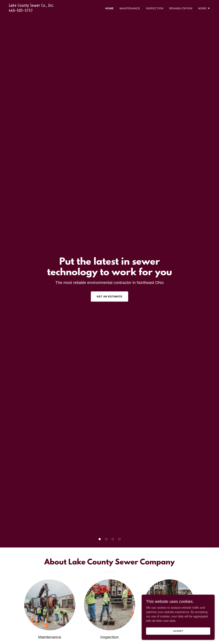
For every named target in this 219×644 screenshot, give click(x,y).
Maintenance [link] (130, 8)
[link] (44, 11)
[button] (100, 539)
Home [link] (110, 8)
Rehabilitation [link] (181, 8)
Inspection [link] (155, 8)
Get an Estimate (109, 297)
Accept (178, 631)
